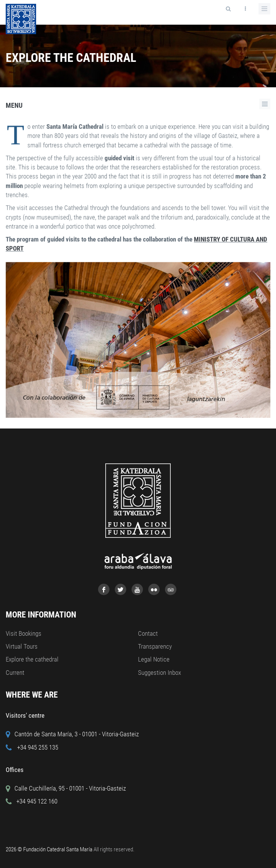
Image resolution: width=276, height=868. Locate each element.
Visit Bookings (24, 633)
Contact (148, 633)
